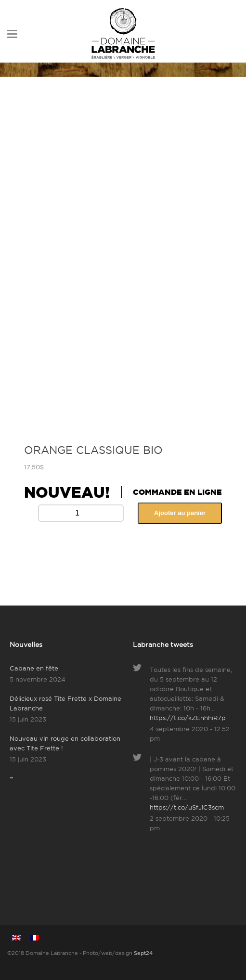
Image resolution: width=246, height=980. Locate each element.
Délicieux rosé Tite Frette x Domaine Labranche (65, 703)
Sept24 (143, 953)
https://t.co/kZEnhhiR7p (188, 718)
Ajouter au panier (180, 513)
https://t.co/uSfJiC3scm (187, 807)
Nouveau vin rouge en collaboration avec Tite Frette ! (65, 743)
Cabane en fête (34, 668)
